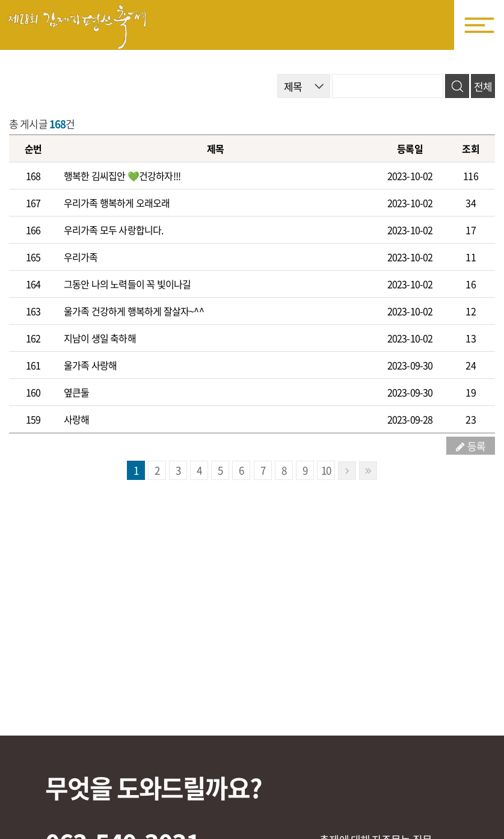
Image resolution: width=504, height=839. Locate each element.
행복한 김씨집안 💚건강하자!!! (122, 176)
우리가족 (81, 257)
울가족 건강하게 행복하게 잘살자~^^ (134, 311)
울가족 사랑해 (90, 365)
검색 (457, 86)
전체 (483, 86)
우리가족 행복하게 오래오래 (117, 203)
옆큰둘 (77, 392)
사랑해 (77, 419)
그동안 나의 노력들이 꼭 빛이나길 (128, 284)
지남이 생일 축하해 (100, 338)
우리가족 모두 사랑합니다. (114, 230)
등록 (476, 446)
